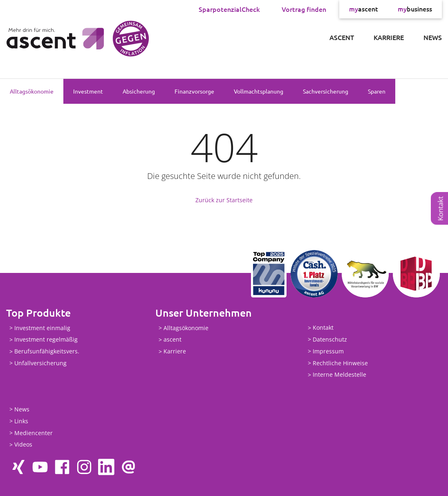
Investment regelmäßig (46, 340)
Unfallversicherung (40, 363)
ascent (364, 9)
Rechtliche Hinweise (340, 363)
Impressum (328, 351)
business (415, 9)
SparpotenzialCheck (229, 9)
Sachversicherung (326, 91)
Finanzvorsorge (194, 91)
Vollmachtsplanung (259, 91)
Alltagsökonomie (32, 91)
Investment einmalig (42, 328)
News (433, 37)
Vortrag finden (304, 9)
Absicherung (139, 91)
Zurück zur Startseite (224, 200)
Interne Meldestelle (339, 375)
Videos (23, 445)
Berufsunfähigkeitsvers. (47, 352)
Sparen (377, 91)
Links (21, 421)
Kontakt (440, 208)
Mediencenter (34, 433)
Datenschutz (330, 339)
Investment (88, 91)
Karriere (389, 37)
